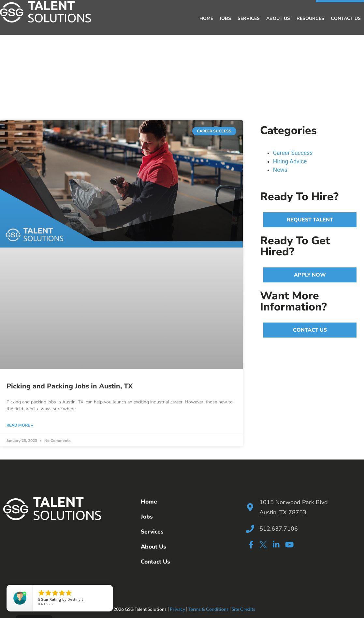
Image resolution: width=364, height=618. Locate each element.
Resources (310, 18)
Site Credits (243, 609)
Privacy (177, 609)
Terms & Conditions (208, 609)
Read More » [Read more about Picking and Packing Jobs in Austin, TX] (20, 425)
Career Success (293, 153)
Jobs (225, 18)
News (280, 170)
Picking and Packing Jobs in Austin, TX (70, 386)
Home (206, 18)
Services (249, 18)
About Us (278, 18)
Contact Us (346, 18)
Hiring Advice (290, 161)
